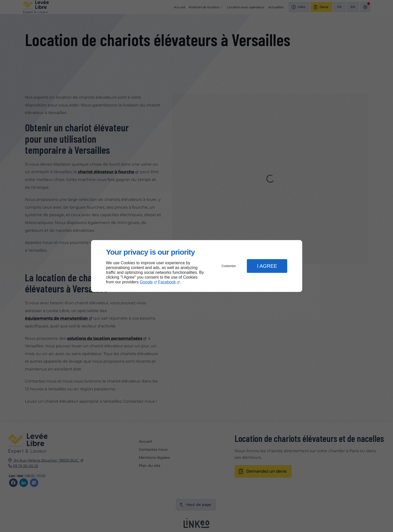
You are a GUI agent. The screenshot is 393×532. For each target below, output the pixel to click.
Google (146, 282)
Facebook (167, 282)
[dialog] (197, 266)
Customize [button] (229, 266)
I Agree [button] (267, 266)
